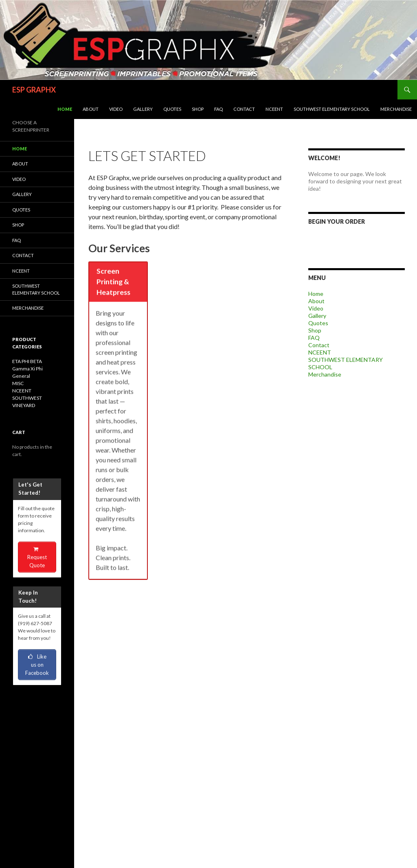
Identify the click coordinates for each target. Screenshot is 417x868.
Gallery (143, 109)
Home (65, 109)
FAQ (218, 109)
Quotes (172, 109)
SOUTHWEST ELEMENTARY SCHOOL (332, 109)
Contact (244, 109)
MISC (18, 383)
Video (116, 109)
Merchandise (396, 109)
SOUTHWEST (27, 398)
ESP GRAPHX (34, 90)
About (91, 109)
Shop (198, 109)
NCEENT (274, 109)
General (21, 376)
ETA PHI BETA (27, 361)
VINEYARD (24, 405)
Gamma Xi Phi (27, 369)
